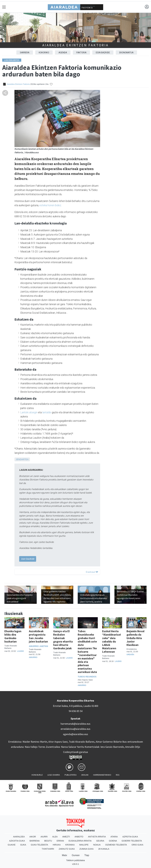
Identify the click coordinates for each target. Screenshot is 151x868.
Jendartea (22, 459)
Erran (60, 841)
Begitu (48, 841)
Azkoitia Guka (17, 841)
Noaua (97, 845)
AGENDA (63, 53)
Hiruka (57, 845)
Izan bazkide (28, 559)
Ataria (114, 837)
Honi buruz (37, 775)
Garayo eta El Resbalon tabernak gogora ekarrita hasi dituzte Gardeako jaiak (63, 640)
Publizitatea (71, 775)
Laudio (20, 651)
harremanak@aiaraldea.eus (75, 724)
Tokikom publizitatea (75, 860)
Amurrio (33, 657)
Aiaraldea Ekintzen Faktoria (75, 45)
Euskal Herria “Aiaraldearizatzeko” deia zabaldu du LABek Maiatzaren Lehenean (112, 641)
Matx (65, 855)
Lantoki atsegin (29, 412)
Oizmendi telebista (116, 845)
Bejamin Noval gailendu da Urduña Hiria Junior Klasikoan (135, 638)
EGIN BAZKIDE (103, 53)
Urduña (130, 655)
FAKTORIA (81, 53)
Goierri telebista (132, 841)
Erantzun (92, 572)
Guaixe (12, 845)
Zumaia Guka (86, 849)
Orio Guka (137, 845)
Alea (55, 837)
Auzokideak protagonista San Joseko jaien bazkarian (38, 636)
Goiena (113, 841)
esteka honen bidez (50, 205)
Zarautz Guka (67, 849)
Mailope (84, 845)
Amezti (66, 837)
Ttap (87, 855)
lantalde (47, 412)
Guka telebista (39, 845)
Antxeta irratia (97, 837)
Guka (23, 845)
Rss (118, 775)
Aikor (33, 837)
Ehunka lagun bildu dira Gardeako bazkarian (13, 636)
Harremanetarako (102, 775)
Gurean (76, 855)
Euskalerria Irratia (80, 841)
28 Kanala (104, 849)
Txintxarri (48, 849)
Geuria (100, 841)
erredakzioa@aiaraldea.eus (75, 729)
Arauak (85, 775)
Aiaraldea (19, 837)
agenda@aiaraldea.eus (75, 734)
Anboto (79, 837)
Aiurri (44, 837)
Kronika (70, 845)
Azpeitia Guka (130, 837)
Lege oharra (54, 775)
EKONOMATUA (126, 53)
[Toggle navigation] (4, 7)
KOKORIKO (44, 53)
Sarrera (25, 53)
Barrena (35, 841)
